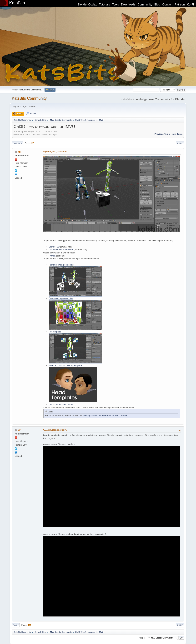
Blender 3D (54, 247)
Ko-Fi (190, 5)
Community (145, 5)
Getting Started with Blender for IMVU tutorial (105, 415)
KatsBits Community (29, 98)
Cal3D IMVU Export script (61, 250)
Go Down (17, 143)
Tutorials (104, 5)
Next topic (177, 134)
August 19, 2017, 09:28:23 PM (55, 430)
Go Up (16, 625)
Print (180, 143)
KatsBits (17, 3)
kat (19, 152)
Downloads (128, 5)
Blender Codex (87, 5)
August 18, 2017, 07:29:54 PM (55, 152)
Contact (167, 5)
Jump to (142, 638)
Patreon (180, 5)
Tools (116, 5)
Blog (157, 5)
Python (52, 256)
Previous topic (162, 134)
